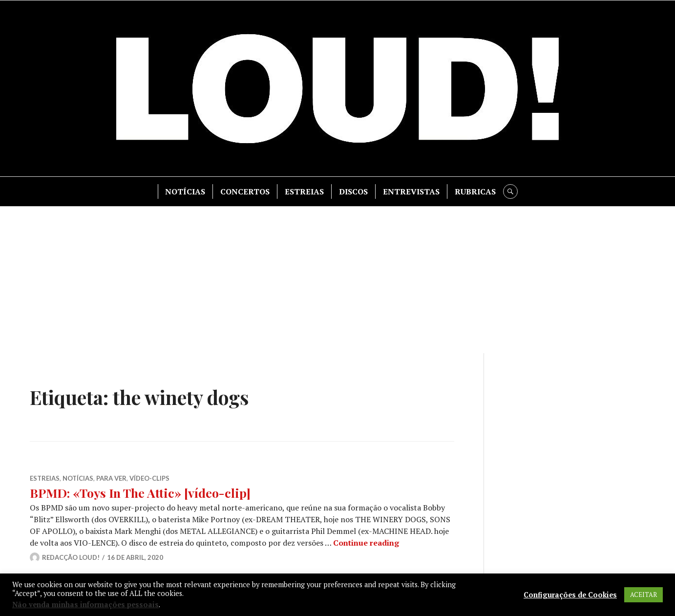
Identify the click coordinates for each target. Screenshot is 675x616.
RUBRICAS (475, 191)
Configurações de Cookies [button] (570, 595)
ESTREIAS (304, 191)
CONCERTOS (245, 191)
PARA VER (111, 478)
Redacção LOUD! (71, 557)
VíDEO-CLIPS (149, 478)
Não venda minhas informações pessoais (85, 605)
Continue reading (366, 543)
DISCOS (353, 191)
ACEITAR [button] (643, 595)
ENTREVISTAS (411, 191)
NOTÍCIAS (185, 191)
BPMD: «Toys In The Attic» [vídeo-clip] (140, 493)
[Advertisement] (337, 280)
